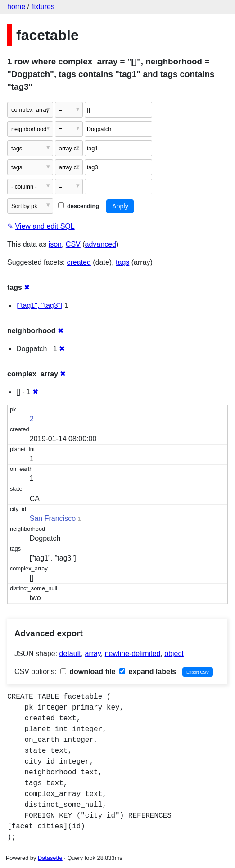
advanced (101, 244)
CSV (73, 244)
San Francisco (53, 518)
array (93, 653)
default (70, 653)
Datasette (50, 858)
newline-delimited (133, 653)
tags (122, 262)
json (55, 244)
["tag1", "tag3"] (39, 305)
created (79, 262)
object (174, 653)
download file (88, 671)
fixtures (43, 7)
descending (79, 206)
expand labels (148, 671)
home (16, 7)
